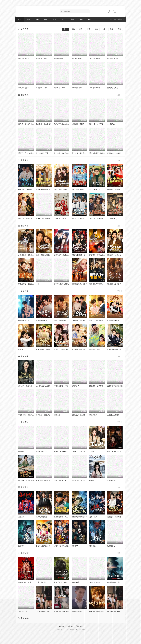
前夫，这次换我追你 (96, 320)
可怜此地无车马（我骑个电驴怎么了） (102, 582)
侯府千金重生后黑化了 (115, 451)
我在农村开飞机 (95, 190)
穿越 (37, 19)
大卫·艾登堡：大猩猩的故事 (63, 582)
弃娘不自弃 (75, 582)
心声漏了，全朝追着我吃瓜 (81, 451)
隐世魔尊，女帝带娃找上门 (99, 386)
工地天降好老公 (41, 582)
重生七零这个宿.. (77, 59)
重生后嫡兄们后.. (24, 59)
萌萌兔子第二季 (41, 451)
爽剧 (46, 19)
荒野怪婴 (75, 546)
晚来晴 (92, 480)
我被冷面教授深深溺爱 (115, 386)
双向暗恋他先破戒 (113, 320)
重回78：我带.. (59, 59)
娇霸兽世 (21, 451)
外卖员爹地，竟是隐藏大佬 (28, 255)
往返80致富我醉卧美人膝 (80, 190)
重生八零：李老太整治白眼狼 (64, 153)
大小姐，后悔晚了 (113, 415)
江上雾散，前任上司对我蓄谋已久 (83, 349)
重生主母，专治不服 (96, 124)
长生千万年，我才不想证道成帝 (82, 480)
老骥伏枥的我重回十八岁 (80, 124)
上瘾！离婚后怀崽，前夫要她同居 (65, 320)
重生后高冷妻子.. (24, 88)
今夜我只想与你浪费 (79, 415)
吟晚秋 (21, 349)
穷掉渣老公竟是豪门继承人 (116, 284)
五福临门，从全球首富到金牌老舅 (83, 320)
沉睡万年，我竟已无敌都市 (116, 255)
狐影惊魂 (92, 546)
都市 (63, 19)
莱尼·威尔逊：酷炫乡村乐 (27, 582)
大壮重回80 (111, 124)
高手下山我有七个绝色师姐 (63, 284)
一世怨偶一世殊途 (60, 219)
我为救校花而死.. (113, 88)
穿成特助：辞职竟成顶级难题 (99, 255)
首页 (19, 19)
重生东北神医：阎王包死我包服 (100, 153)
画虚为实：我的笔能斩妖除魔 (117, 517)
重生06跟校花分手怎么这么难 (82, 153)
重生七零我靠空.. (95, 88)
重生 (28, 19)
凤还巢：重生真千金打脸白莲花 (29, 124)
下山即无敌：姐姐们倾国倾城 (28, 415)
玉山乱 (92, 451)
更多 (120, 95)
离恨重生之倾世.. (42, 59)
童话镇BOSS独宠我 (114, 153)
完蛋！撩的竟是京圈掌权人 (45, 255)
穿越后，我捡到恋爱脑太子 (63, 451)
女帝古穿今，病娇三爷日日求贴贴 (65, 190)
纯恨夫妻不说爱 (24, 320)
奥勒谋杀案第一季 (113, 582)
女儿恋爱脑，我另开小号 (45, 349)
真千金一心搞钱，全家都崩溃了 (118, 349)
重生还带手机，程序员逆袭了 (28, 153)
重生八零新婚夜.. (95, 59)
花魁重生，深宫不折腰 (44, 124)
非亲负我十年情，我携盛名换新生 (48, 415)
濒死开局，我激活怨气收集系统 (29, 386)
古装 (72, 19)
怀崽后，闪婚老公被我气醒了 (64, 349)
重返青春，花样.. (42, 88)
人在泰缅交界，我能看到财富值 (65, 386)
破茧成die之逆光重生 (26, 190)
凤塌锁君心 (111, 546)
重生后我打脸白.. (77, 88)
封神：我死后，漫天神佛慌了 (64, 480)
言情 (55, 19)
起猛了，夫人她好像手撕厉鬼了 (47, 546)
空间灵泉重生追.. (113, 59)
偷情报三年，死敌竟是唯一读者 (65, 255)
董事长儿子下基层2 (96, 284)
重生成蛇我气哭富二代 (44, 153)
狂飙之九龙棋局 (41, 517)
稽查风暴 (57, 415)
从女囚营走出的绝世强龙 (45, 480)
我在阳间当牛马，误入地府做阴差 (65, 546)
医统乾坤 (21, 546)
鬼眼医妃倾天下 (41, 320)
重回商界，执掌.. (60, 88)
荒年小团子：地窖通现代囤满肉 (47, 190)
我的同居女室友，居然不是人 (82, 255)
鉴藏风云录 (93, 415)
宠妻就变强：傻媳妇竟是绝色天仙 (30, 284)
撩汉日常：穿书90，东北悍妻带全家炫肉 (121, 190)
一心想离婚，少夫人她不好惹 (117, 219)
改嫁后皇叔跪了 (113, 480)
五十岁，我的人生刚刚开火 (45, 386)
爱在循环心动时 (95, 349)
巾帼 (38, 284)
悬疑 (81, 19)
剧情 (90, 19)
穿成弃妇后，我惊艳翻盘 (45, 219)
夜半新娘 (21, 517)
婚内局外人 (75, 386)
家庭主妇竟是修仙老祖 (79, 284)
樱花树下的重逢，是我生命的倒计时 (66, 124)
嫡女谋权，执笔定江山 (26, 480)
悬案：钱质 (93, 517)
